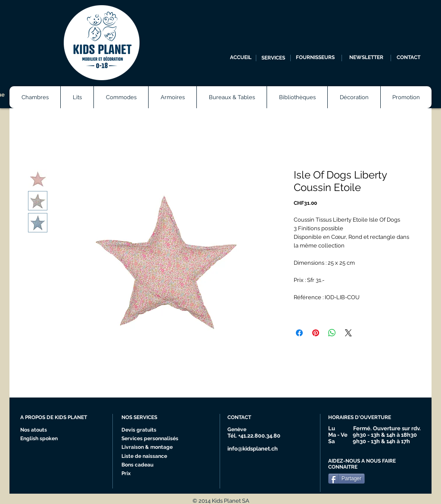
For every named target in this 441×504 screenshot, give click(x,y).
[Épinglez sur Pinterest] (316, 333)
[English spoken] (47, 439)
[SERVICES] (273, 58)
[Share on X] (348, 333)
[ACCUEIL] (241, 58)
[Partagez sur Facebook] (299, 333)
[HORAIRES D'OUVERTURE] (363, 418)
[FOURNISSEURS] (315, 58)
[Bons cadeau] (146, 465)
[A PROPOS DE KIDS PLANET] (57, 418)
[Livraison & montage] (149, 448)
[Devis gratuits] (140, 430)
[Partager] (346, 479)
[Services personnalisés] (153, 439)
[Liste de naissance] (147, 457)
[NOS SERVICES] (154, 418)
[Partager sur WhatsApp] (332, 333)
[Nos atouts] (37, 430)
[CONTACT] (408, 58)
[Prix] (146, 474)
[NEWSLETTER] (366, 58)
